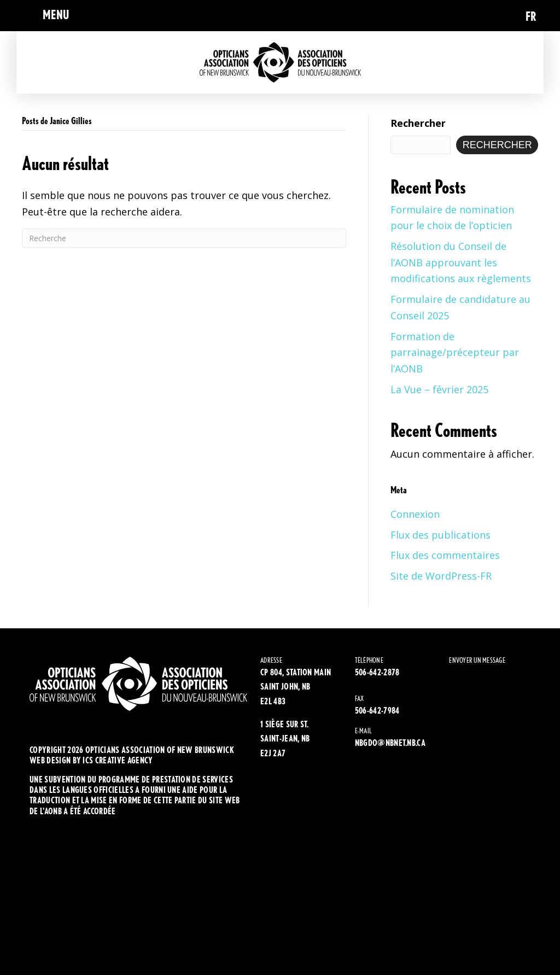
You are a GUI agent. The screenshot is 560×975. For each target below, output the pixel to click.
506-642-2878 (377, 672)
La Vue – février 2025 (439, 389)
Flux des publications (441, 535)
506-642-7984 (377, 711)
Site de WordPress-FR (441, 576)
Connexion (415, 514)
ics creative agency (118, 760)
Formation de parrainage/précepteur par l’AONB (455, 352)
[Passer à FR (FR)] (531, 16)
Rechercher (418, 123)
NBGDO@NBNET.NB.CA (390, 743)
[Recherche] (184, 238)
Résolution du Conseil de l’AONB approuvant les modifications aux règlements (461, 262)
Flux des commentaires (445, 555)
